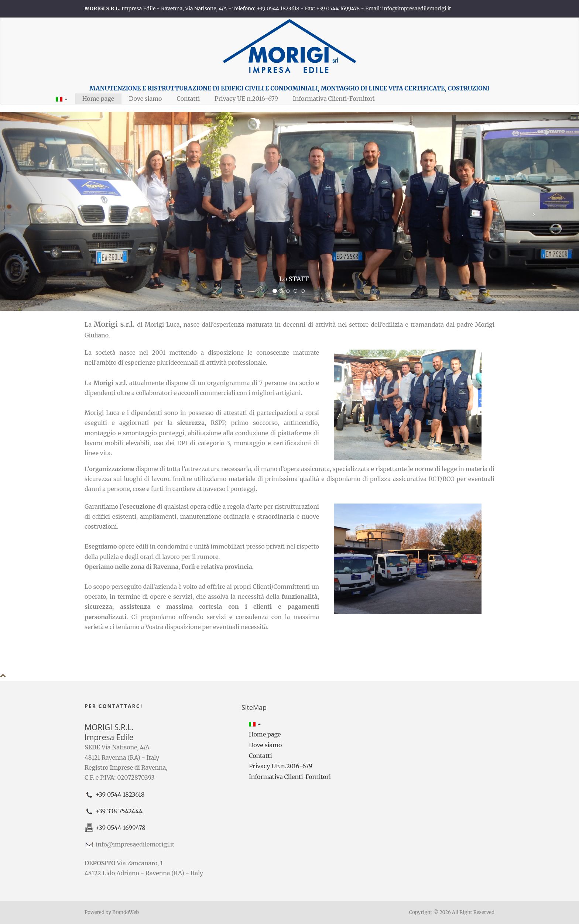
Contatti (188, 99)
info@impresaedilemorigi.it (417, 8)
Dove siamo (145, 99)
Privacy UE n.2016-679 (246, 99)
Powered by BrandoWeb (112, 912)
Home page (98, 99)
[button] (62, 99)
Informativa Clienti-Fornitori (334, 99)
